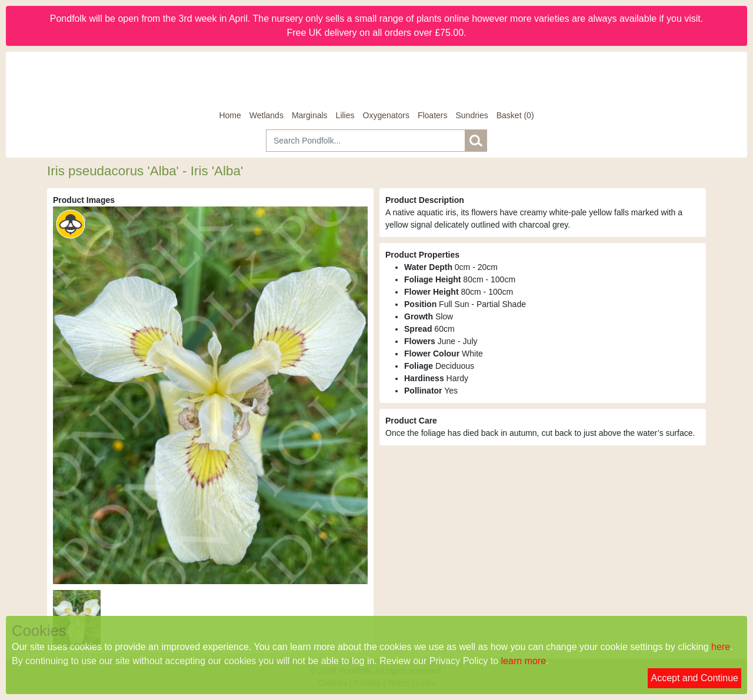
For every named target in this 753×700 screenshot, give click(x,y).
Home (230, 115)
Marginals (310, 115)
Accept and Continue (694, 678)
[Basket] (515, 116)
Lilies (345, 115)
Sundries (472, 115)
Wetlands (266, 115)
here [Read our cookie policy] (721, 647)
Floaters (433, 115)
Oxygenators (386, 115)
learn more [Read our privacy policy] (524, 661)
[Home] (376, 81)
